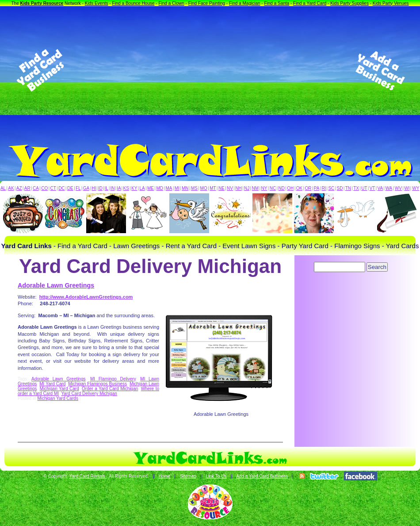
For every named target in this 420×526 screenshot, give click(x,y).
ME (151, 188)
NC (273, 188)
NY (264, 188)
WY (416, 188)
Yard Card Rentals (88, 476)
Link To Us (216, 476)
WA (389, 188)
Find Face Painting (207, 3)
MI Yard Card (52, 384)
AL (3, 188)
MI (177, 188)
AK (11, 188)
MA (169, 188)
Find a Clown (171, 3)
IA (119, 188)
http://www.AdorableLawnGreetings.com (86, 297)
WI (407, 188)
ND (282, 188)
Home (164, 476)
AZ (19, 188)
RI (324, 188)
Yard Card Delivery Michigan (89, 394)
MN (185, 188)
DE (70, 188)
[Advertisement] (210, 70)
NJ (247, 188)
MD (160, 188)
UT (364, 188)
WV (398, 188)
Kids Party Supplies (349, 3)
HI (94, 188)
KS (126, 188)
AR (27, 188)
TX (356, 188)
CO (44, 188)
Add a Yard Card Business (262, 476)
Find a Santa (277, 3)
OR (308, 188)
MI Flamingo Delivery (113, 379)
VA (380, 188)
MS (194, 188)
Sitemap (188, 476)
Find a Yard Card (310, 3)
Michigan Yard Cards (57, 398)
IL (107, 188)
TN (348, 188)
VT (372, 188)
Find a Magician (245, 3)
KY (134, 188)
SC (331, 188)
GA (86, 188)
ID (100, 188)
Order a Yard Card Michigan (110, 389)
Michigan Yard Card (59, 389)
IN (112, 188)
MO (204, 188)
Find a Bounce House (133, 3)
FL (78, 188)
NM (256, 188)
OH (290, 188)
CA (36, 188)
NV (230, 188)
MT (213, 188)
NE (221, 188)
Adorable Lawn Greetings (56, 285)
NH (238, 188)
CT (53, 188)
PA (317, 188)
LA (142, 188)
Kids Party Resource (42, 3)
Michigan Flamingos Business (97, 384)
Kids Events (97, 3)
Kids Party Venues (391, 3)
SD (340, 188)
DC (61, 188)
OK (299, 188)
